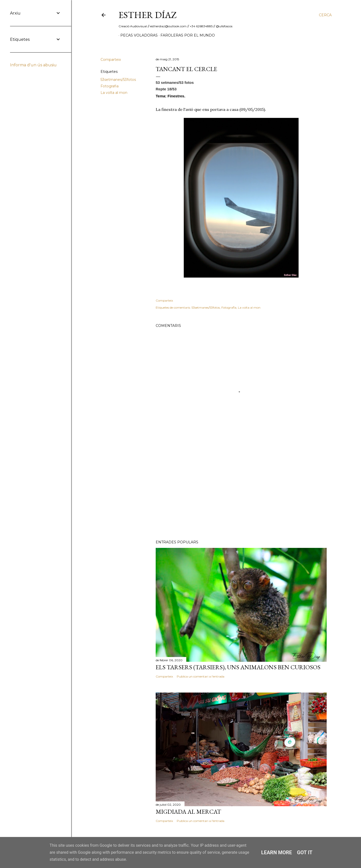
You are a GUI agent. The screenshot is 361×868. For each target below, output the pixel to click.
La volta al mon (114, 93)
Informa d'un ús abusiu (33, 65)
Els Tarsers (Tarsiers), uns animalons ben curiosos (238, 667)
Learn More (277, 852)
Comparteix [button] (111, 60)
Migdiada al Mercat (188, 812)
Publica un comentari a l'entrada (201, 676)
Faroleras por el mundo (186, 35)
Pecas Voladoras (137, 35)
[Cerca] (325, 15)
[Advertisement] (241, 492)
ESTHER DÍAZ (148, 15)
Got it (305, 852)
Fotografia (110, 86)
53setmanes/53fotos (118, 80)
